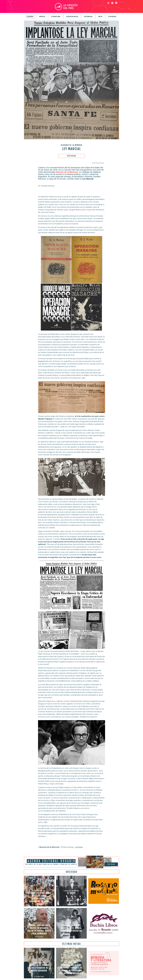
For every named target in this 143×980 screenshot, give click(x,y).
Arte (100, 17)
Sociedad (112, 17)
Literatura (56, 17)
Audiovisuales (72, 17)
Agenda (30, 17)
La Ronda (79, 847)
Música (42, 17)
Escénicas (88, 17)
